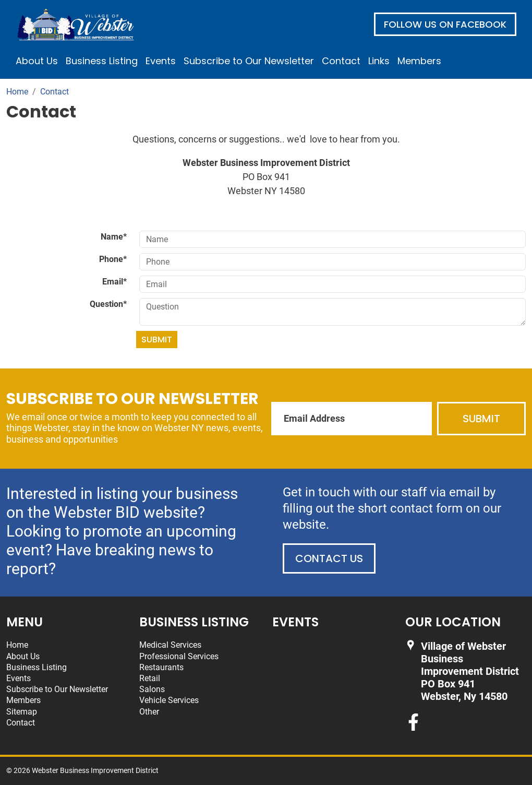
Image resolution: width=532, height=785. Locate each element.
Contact (341, 61)
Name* (114, 237)
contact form (426, 508)
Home (17, 645)
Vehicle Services (169, 700)
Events (161, 61)
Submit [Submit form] (157, 340)
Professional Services (179, 656)
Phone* (113, 259)
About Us (37, 61)
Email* (114, 282)
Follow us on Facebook (445, 24)
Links (379, 61)
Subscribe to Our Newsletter (249, 61)
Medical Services (170, 645)
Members (419, 61)
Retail (150, 678)
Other (149, 712)
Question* (108, 304)
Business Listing (102, 61)
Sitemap (22, 712)
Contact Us (329, 558)
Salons (152, 689)
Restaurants (161, 667)
